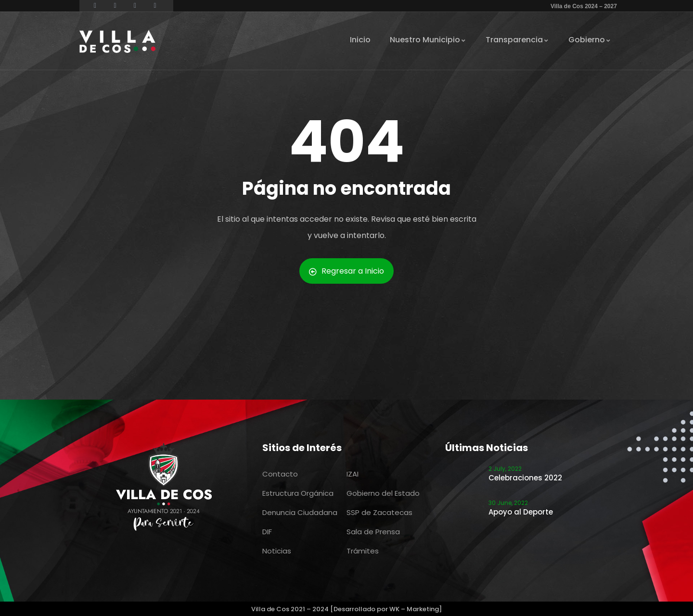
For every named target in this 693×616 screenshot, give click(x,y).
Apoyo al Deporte (521, 512)
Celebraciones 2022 (525, 478)
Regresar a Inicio (346, 271)
